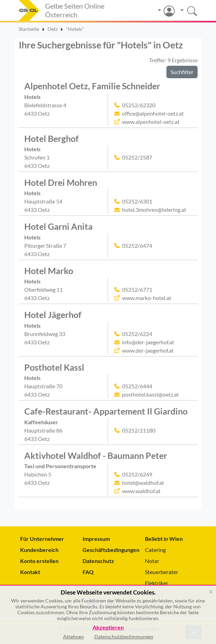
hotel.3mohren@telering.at (154, 210)
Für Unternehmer (42, 539)
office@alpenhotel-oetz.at (153, 113)
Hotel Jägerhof (53, 315)
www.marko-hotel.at (147, 298)
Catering (155, 550)
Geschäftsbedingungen (108, 550)
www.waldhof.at (141, 491)
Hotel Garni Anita (58, 226)
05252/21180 (139, 430)
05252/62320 (139, 105)
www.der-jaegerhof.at (148, 350)
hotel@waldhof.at (143, 483)
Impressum (96, 539)
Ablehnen (74, 637)
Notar (152, 561)
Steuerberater (162, 572)
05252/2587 (137, 157)
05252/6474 (137, 246)
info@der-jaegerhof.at (148, 342)
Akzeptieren (108, 628)
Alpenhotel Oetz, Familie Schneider (92, 86)
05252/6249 (137, 474)
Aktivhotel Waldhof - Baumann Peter (96, 456)
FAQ (88, 572)
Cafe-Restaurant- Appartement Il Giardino (106, 411)
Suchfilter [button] (182, 72)
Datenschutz (98, 561)
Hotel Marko (49, 271)
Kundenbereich (39, 550)
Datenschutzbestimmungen (124, 637)
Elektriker (157, 583)
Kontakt (30, 572)
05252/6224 (137, 334)
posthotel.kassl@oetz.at (150, 394)
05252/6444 (137, 386)
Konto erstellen (39, 561)
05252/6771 (137, 289)
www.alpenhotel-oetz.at (151, 122)
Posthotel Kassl (54, 367)
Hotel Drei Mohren (61, 183)
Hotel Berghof (51, 139)
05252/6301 (137, 201)
